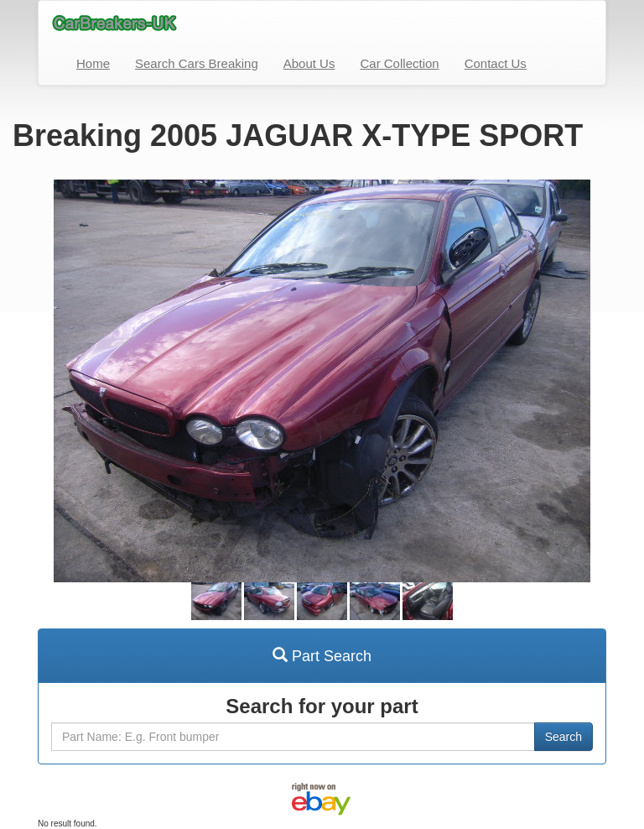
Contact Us (496, 63)
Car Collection (399, 63)
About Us (309, 63)
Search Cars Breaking (197, 63)
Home (93, 63)
